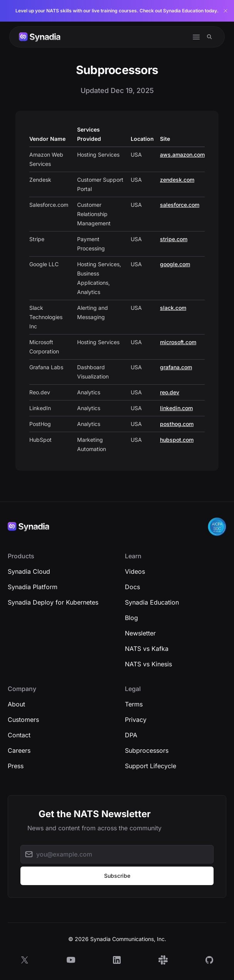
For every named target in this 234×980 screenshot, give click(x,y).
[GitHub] (209, 960)
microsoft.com (178, 342)
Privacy (136, 720)
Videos (135, 571)
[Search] (210, 37)
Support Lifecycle (151, 766)
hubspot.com (177, 440)
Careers (19, 750)
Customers (23, 720)
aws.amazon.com (182, 155)
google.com (175, 264)
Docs (132, 587)
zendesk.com (177, 180)
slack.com (173, 308)
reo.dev (170, 392)
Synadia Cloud (29, 571)
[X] (25, 960)
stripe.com (174, 239)
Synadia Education (152, 602)
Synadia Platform (33, 587)
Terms (134, 704)
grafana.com (176, 367)
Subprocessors (147, 750)
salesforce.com (180, 205)
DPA (131, 735)
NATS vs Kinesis (148, 664)
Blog (131, 618)
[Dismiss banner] (226, 11)
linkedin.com (176, 408)
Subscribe (117, 876)
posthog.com (177, 424)
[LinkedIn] (117, 960)
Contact (19, 735)
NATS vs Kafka (147, 649)
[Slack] (163, 960)
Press (16, 766)
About (16, 704)
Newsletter (140, 633)
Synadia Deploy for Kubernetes (53, 602)
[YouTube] (71, 960)
